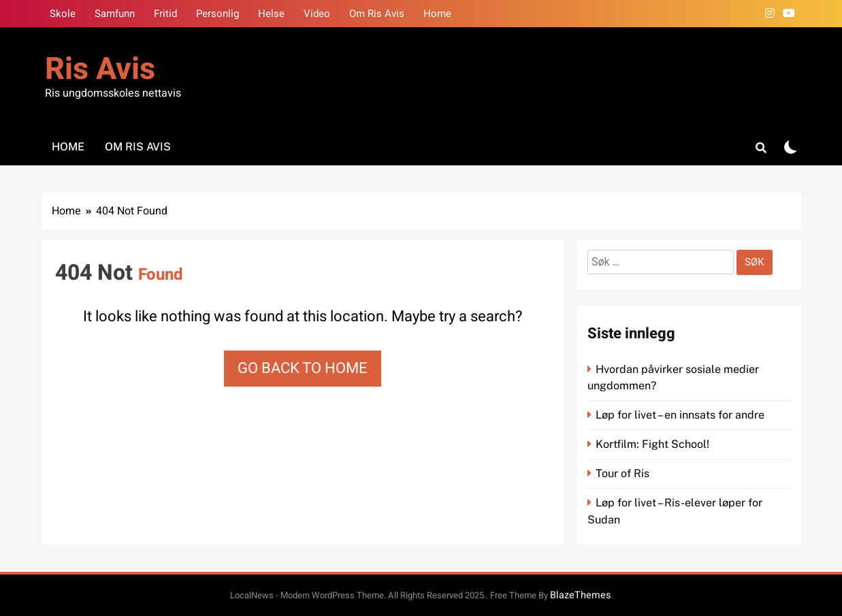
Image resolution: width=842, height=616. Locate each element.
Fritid (165, 14)
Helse (271, 14)
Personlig (217, 14)
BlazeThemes (580, 595)
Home (437, 14)
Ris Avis (100, 69)
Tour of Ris (622, 473)
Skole (63, 14)
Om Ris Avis (377, 14)
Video (317, 14)
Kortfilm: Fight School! (652, 444)
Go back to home (303, 368)
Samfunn (115, 14)
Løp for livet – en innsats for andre (680, 415)
